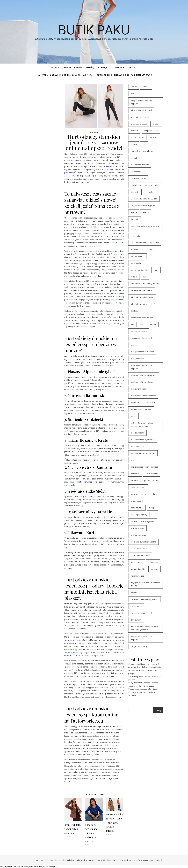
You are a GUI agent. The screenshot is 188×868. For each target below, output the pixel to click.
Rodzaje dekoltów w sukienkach (117, 67)
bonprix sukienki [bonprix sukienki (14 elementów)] (151, 131)
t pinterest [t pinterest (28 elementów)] (153, 562)
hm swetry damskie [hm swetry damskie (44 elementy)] (139, 270)
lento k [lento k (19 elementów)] (153, 324)
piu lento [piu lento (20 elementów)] (135, 480)
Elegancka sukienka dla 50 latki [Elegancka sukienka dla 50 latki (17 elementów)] (144, 199)
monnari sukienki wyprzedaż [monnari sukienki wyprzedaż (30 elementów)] (143, 453)
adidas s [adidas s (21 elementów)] (134, 94)
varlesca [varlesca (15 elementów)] (154, 569)
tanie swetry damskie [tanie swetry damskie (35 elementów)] (140, 555)
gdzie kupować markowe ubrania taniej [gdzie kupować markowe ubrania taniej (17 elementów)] (145, 227)
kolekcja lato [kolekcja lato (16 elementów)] (136, 311)
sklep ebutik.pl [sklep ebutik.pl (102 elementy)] (137, 508)
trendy (100, 157)
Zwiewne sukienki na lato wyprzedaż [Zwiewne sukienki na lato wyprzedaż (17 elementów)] (142, 638)
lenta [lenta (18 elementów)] (142, 324)
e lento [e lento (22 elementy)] (146, 212)
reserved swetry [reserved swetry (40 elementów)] (138, 487)
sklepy (109, 166)
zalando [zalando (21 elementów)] (134, 593)
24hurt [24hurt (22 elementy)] (134, 87)
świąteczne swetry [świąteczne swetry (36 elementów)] (139, 646)
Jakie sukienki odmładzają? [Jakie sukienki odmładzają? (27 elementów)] (142, 297)
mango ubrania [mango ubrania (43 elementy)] (137, 358)
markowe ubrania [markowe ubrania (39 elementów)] (138, 389)
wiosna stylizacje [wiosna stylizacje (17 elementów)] (138, 576)
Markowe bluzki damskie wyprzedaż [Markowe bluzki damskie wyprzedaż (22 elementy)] (141, 367)
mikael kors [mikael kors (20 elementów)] (136, 402)
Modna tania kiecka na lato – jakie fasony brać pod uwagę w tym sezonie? (143, 692)
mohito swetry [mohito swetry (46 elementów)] (137, 446)
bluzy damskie (79, 517)
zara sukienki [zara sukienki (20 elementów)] (136, 606)
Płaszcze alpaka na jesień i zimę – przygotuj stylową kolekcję (114, 823)
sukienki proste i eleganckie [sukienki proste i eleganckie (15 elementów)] (143, 521)
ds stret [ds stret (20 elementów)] (134, 192)
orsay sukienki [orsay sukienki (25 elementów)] (151, 474)
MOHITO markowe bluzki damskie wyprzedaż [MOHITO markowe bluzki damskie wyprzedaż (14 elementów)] (142, 424)
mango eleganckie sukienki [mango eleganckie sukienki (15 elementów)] (142, 352)
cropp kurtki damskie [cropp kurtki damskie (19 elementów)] (140, 165)
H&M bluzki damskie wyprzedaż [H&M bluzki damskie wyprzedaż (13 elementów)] (145, 243)
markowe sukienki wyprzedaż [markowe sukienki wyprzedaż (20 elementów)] (144, 375)
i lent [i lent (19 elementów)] (156, 270)
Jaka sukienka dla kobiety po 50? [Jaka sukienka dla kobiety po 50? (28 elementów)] (145, 284)
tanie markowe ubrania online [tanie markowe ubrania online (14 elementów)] (143, 542)
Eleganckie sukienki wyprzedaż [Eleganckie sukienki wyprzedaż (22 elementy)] (144, 206)
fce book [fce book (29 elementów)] (135, 219)
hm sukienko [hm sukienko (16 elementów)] (136, 263)
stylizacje (119, 523)
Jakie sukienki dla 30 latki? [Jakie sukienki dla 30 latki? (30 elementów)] (142, 290)
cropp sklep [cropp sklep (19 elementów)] (136, 172)
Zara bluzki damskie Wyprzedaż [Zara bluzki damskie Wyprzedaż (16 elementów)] (144, 599)
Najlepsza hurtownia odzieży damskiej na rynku (65, 75)
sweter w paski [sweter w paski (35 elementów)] (137, 528)
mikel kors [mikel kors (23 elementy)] (151, 402)
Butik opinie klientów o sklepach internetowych (125, 75)
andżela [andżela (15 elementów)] (156, 124)
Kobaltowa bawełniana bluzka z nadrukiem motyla (91, 833)
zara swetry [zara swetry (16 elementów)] (136, 620)
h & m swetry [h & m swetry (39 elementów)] (137, 250)
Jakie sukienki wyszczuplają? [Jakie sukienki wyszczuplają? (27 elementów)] (143, 304)
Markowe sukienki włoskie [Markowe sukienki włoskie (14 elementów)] (142, 382)
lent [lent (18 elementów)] (132, 324)
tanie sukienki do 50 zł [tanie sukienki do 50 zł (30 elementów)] (140, 549)
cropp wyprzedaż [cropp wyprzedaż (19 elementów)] (138, 178)
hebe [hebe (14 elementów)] (151, 250)
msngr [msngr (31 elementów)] (134, 460)
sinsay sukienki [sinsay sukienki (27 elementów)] (137, 501)
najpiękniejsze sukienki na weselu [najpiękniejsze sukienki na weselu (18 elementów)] (145, 467)
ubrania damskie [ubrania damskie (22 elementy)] (138, 569)
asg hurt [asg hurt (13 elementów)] (134, 131)
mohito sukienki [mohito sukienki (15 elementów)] (137, 433)
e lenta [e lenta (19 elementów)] (134, 212)
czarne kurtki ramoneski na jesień (88, 482)
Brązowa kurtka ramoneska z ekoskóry (73, 829)
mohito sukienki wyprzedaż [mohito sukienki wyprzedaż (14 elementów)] (143, 440)
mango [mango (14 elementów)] (134, 345)
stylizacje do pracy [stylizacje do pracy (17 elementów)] (139, 515)
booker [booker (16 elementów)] (153, 137)
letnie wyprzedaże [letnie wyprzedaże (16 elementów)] (139, 331)
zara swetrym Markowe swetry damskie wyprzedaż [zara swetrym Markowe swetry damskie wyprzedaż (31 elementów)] (145, 628)
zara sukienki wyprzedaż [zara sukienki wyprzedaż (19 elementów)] (141, 613)
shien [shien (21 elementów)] (155, 494)
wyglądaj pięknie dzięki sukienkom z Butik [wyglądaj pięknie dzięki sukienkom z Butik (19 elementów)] (145, 584)
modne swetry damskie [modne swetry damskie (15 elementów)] (141, 409)
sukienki (120, 293)
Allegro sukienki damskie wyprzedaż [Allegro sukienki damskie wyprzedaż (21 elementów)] (141, 102)
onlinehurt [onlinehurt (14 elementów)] (135, 474)
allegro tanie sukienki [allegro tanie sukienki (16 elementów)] (140, 117)
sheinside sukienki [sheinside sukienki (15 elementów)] (139, 494)
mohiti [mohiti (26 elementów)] (133, 416)
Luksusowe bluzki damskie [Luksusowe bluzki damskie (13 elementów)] (142, 338)
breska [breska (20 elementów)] (134, 144)
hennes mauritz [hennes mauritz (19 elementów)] (138, 256)
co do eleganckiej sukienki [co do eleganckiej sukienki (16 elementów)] (142, 151)
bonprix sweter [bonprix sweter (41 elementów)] (138, 137)
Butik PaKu (94, 29)
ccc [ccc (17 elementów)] (144, 144)
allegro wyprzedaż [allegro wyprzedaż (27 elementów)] (139, 124)
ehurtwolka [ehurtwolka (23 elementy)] (149, 192)
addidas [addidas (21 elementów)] (146, 87)
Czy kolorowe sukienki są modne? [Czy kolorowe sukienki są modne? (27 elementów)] (145, 185)
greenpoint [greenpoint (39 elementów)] (136, 236)
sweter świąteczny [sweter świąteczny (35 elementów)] (139, 535)
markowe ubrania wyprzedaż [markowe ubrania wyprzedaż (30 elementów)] (143, 396)
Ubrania (55, 67)
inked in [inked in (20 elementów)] (134, 277)
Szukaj (158, 710)
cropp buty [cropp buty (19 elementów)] (136, 158)
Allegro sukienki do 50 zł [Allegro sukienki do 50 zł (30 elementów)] (141, 110)
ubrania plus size (97, 751)
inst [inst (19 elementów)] (145, 277)
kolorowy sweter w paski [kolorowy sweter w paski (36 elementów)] (142, 318)
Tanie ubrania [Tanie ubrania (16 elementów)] (137, 562)
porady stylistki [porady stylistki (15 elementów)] (151, 480)
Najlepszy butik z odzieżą (79, 67)
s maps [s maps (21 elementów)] (152, 508)
